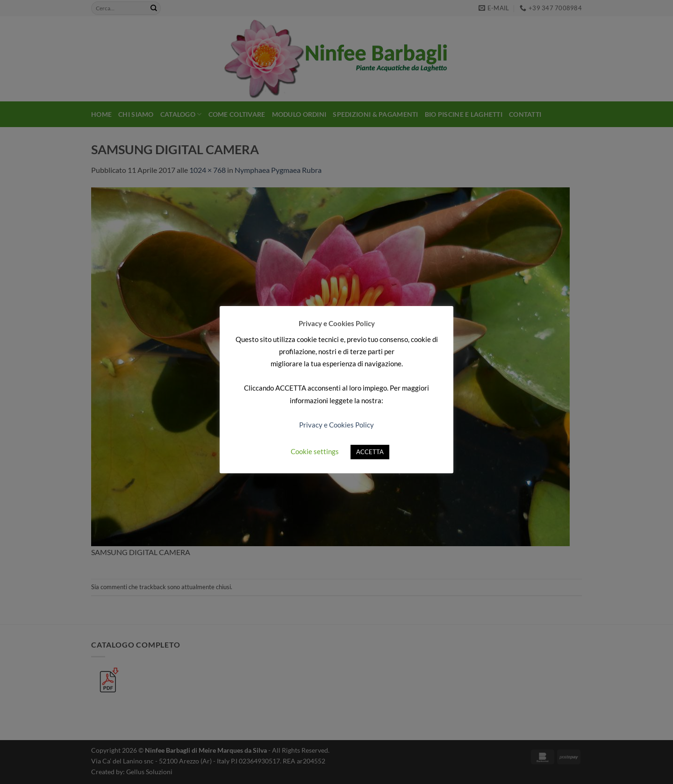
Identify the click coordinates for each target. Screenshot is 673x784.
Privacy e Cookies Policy (336, 425)
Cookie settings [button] (315, 451)
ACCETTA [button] (370, 452)
